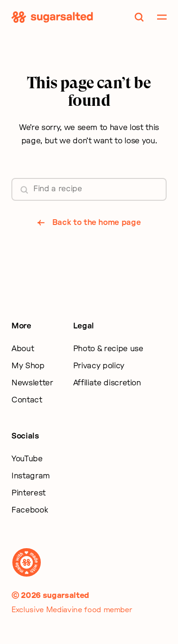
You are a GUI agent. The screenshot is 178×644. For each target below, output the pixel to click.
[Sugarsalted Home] (52, 17)
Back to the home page (97, 222)
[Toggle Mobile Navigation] (162, 17)
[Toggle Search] (139, 17)
